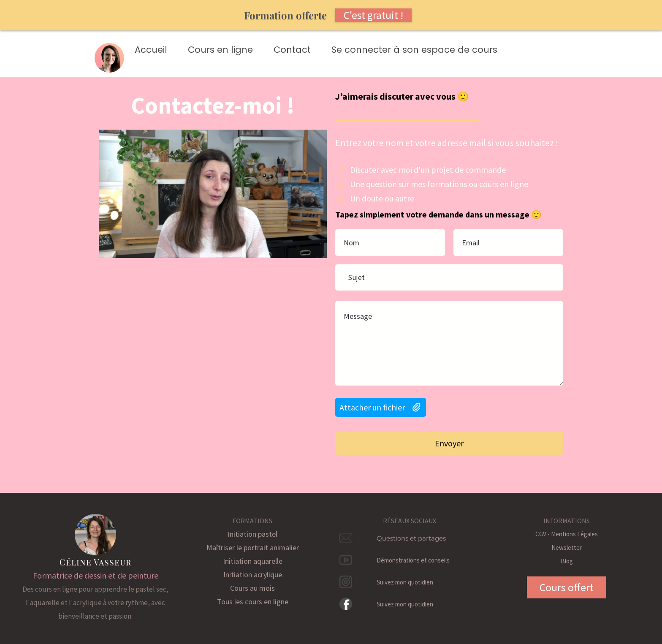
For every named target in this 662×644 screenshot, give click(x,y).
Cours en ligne (220, 50)
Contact (292, 50)
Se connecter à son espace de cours (414, 50)
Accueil (151, 50)
